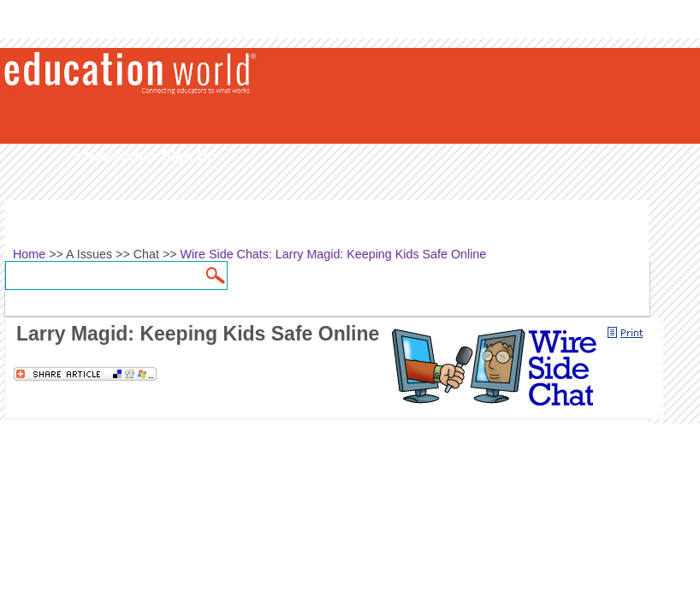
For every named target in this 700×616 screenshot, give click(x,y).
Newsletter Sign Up (150, 156)
